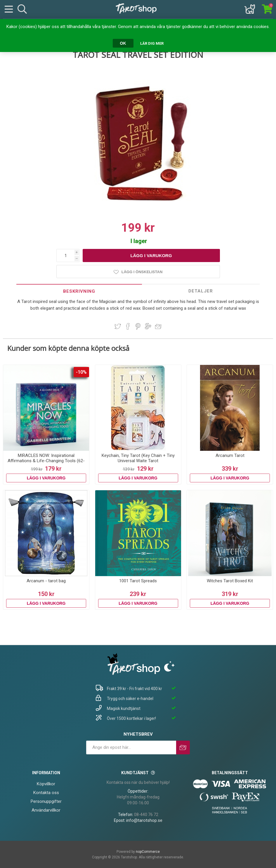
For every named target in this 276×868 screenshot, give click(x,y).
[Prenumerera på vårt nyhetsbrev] (131, 747)
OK (123, 43)
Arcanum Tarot (230, 455)
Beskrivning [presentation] (79, 291)
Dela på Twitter (118, 326)
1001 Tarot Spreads (138, 581)
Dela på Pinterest (138, 326)
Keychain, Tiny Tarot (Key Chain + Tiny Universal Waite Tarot (138, 458)
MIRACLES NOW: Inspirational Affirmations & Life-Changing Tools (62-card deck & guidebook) (46, 461)
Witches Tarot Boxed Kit (230, 581)
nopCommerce (148, 852)
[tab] (79, 291)
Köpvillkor (46, 784)
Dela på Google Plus (148, 326)
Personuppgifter (46, 801)
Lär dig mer (152, 43)
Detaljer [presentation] (201, 291)
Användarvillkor (46, 810)
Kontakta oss (46, 793)
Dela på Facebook (128, 326)
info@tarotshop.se (144, 820)
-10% (81, 372)
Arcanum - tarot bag (46, 581)
